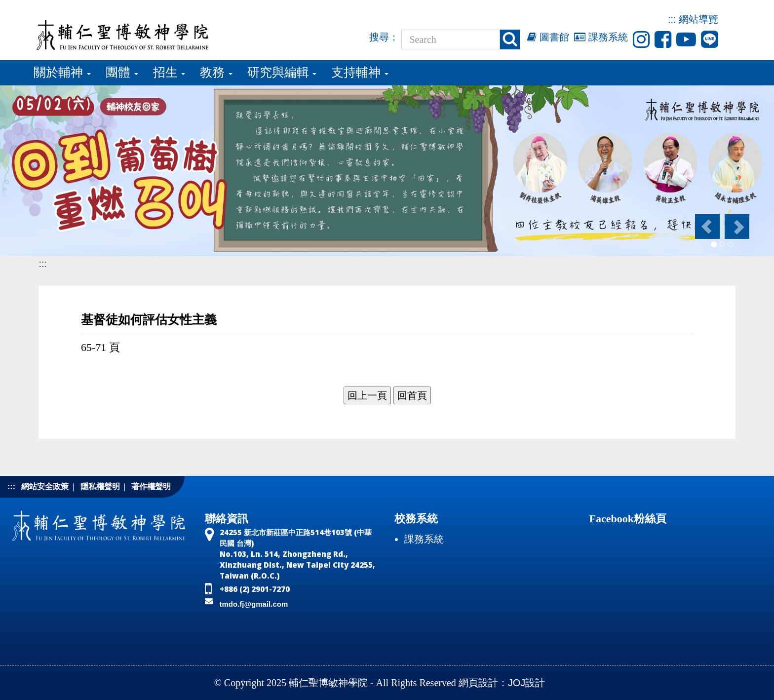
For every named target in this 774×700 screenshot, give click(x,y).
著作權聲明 (151, 486)
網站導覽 (698, 19)
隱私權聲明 (100, 486)
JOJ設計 (527, 683)
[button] (707, 227)
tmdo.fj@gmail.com (254, 604)
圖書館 (548, 37)
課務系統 (601, 37)
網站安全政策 (45, 486)
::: (672, 19)
